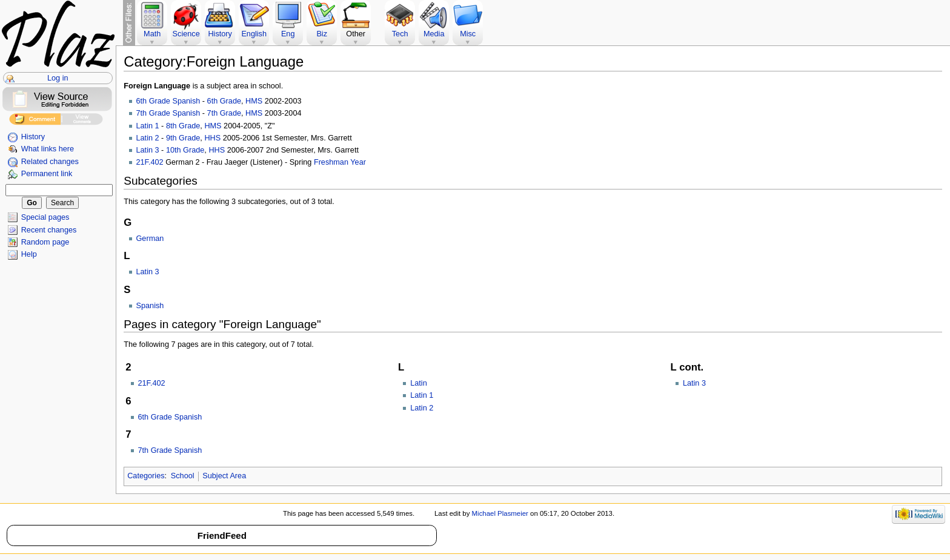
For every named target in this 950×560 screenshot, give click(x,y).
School (183, 476)
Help (29, 254)
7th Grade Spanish (168, 113)
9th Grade (183, 138)
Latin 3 (148, 150)
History (33, 137)
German (150, 239)
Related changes (50, 162)
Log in (58, 78)
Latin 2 (148, 138)
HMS (254, 101)
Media (434, 34)
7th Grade (224, 113)
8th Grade (183, 126)
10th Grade (185, 150)
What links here (48, 149)
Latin (419, 383)
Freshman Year (340, 162)
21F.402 (150, 162)
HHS (212, 138)
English (254, 34)
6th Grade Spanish (168, 101)
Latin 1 (148, 126)
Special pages (45, 217)
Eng (288, 34)
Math (152, 34)
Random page (45, 242)
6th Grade (224, 101)
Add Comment (35, 121)
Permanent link (47, 174)
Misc (468, 34)
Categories (146, 476)
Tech (400, 34)
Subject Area (224, 476)
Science (186, 34)
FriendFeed (222, 535)
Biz (322, 34)
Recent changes (49, 230)
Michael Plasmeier (500, 513)
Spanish (150, 306)
